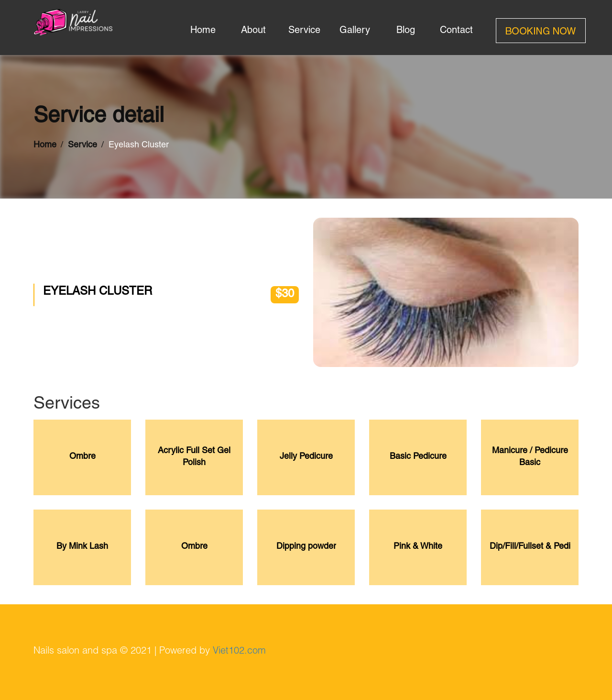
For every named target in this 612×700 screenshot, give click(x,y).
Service (82, 145)
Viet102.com (239, 652)
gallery (355, 31)
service (304, 31)
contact (456, 31)
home (203, 31)
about (253, 31)
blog (406, 31)
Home (45, 145)
